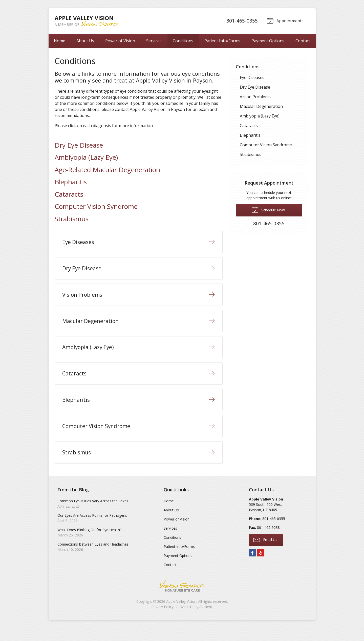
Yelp (261, 566)
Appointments (285, 21)
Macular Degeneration (261, 106)
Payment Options (268, 41)
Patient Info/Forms (222, 41)
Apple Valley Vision (181, 614)
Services (154, 41)
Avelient (206, 620)
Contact (303, 41)
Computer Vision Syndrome (96, 206)
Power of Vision (120, 41)
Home (60, 41)
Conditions (183, 41)
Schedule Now (268, 210)
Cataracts (69, 194)
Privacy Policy (162, 620)
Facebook (252, 566)
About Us (85, 41)
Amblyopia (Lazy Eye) (86, 157)
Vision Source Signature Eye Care (182, 599)
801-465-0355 (241, 21)
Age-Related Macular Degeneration (107, 170)
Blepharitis (71, 182)
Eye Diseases (252, 77)
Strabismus (72, 219)
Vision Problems (255, 97)
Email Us (265, 552)
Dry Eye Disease (79, 145)
